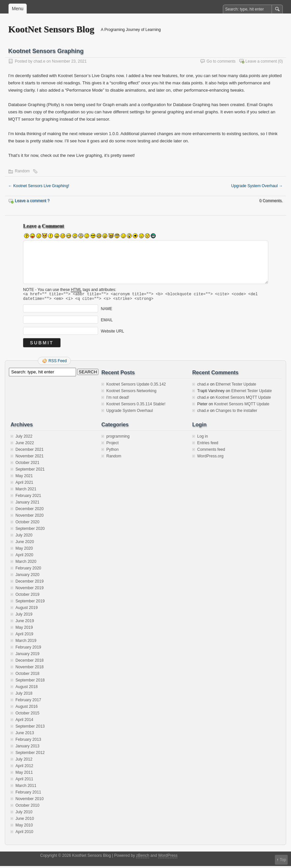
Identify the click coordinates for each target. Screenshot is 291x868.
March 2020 (26, 564)
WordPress (168, 857)
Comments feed (211, 451)
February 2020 (28, 570)
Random (22, 171)
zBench (143, 857)
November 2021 (29, 458)
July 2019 (24, 616)
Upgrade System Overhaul (257, 186)
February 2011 (28, 794)
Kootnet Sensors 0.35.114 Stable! (136, 406)
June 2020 (25, 544)
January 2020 (27, 577)
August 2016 (26, 709)
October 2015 (27, 715)
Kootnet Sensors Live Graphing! (39, 186)
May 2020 (24, 550)
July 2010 (24, 814)
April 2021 (24, 484)
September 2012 (30, 755)
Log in (203, 438)
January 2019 (27, 656)
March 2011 (26, 788)
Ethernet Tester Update (236, 386)
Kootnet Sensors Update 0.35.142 (136, 386)
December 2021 (29, 451)
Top (283, 860)
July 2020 (24, 537)
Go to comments (221, 61)
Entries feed (208, 445)
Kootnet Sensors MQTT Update (243, 399)
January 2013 (27, 748)
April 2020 (24, 557)
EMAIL (107, 322)
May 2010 (24, 827)
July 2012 (24, 761)
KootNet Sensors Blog (51, 29)
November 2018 (29, 669)
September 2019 (30, 603)
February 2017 (28, 702)
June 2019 (25, 623)
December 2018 (29, 662)
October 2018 (27, 676)
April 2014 (24, 722)
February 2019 (28, 649)
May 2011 (24, 774)
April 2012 (24, 768)
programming (118, 438)
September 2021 (30, 471)
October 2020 (27, 524)
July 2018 (24, 695)
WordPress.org (210, 458)
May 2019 (24, 629)
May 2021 (24, 478)
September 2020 (30, 531)
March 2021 (26, 491)
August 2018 (26, 689)
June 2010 (25, 821)
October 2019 (27, 596)
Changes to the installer (236, 413)
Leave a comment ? (32, 201)
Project (112, 445)
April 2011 (24, 781)
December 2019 (29, 583)
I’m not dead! (118, 399)
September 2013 (30, 728)
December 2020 (29, 511)
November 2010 (29, 801)
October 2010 (27, 807)
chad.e (40, 61)
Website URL (112, 333)
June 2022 (25, 445)
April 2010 (24, 834)
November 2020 (29, 517)
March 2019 (26, 643)
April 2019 (24, 636)
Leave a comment (261, 61)
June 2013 (25, 735)
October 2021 (27, 465)
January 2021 (27, 504)
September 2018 (30, 682)
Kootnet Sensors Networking (131, 393)
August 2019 (26, 610)
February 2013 (28, 741)
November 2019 (29, 590)
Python (112, 451)
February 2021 (28, 498)
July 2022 (24, 438)
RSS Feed (57, 363)
